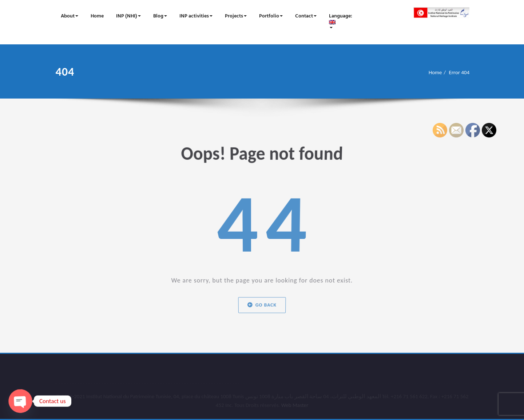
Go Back (262, 305)
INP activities (196, 16)
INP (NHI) (128, 16)
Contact (306, 16)
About (70, 16)
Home (97, 16)
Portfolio (271, 16)
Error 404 (462, 72)
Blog (160, 16)
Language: (341, 20)
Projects (236, 16)
